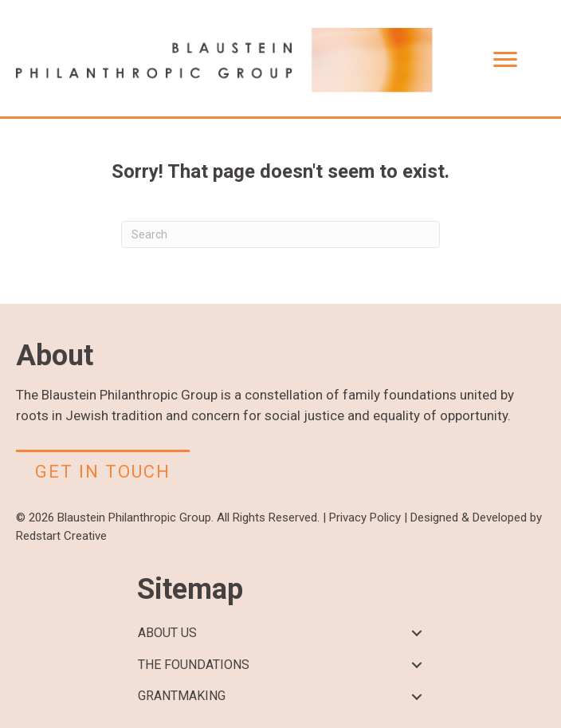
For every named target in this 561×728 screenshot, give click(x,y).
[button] (416, 634)
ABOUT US (167, 633)
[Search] (280, 234)
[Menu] (505, 60)
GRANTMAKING (182, 696)
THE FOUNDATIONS (194, 665)
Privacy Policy (365, 517)
